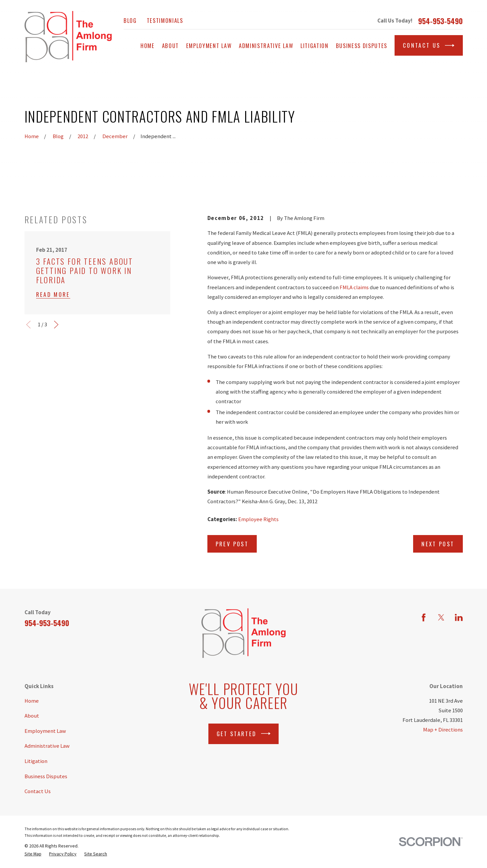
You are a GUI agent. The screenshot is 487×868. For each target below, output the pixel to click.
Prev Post (232, 544)
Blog (130, 20)
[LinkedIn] (459, 617)
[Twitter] (441, 617)
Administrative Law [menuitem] (266, 46)
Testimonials (165, 20)
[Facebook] (424, 617)
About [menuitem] (170, 46)
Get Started (244, 733)
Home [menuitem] (148, 46)
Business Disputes (46, 776)
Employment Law (45, 731)
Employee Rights (258, 519)
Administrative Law (47, 746)
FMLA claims (354, 287)
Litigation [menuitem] (315, 46)
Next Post (438, 544)
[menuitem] (33, 854)
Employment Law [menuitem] (209, 46)
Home (32, 701)
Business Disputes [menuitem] (362, 46)
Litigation (36, 761)
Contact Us (429, 45)
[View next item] (56, 325)
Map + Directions (443, 730)
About (32, 716)
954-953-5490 (440, 21)
